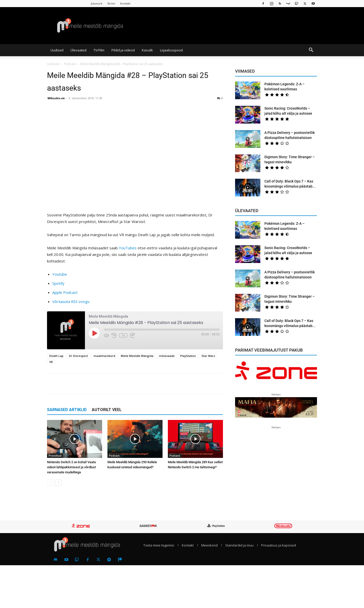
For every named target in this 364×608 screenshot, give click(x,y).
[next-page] (58, 483)
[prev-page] (50, 483)
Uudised (57, 50)
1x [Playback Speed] (123, 335)
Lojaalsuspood (171, 50)
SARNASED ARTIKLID (67, 410)
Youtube (60, 274)
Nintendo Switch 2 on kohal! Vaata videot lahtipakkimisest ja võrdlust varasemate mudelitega (71, 467)
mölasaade (167, 356)
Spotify (58, 283)
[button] (311, 50)
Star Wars (208, 356)
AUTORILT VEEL (107, 410)
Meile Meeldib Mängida (137, 356)
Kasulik (147, 50)
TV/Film (99, 50)
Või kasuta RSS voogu (71, 301)
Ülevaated (78, 50)
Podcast (70, 64)
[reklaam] (276, 373)
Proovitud (55, 456)
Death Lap (56, 356)
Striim (111, 3)
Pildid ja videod (123, 50)
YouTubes (128, 248)
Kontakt (125, 3)
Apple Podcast (65, 292)
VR (51, 362)
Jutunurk (97, 3)
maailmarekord (104, 356)
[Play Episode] (94, 333)
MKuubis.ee (56, 98)
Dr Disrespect (78, 356)
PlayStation (188, 356)
